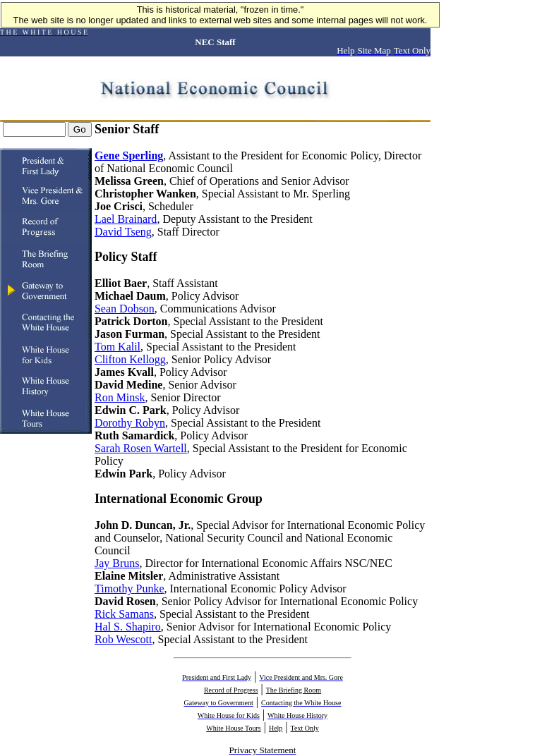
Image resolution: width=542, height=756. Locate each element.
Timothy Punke (130, 589)
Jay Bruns (117, 563)
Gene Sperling (129, 156)
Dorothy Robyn (130, 423)
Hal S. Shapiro (128, 627)
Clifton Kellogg (130, 359)
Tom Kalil (118, 347)
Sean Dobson (125, 309)
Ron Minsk (120, 397)
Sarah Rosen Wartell (141, 448)
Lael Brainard (126, 219)
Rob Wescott (124, 639)
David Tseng (123, 232)
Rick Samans (124, 614)
